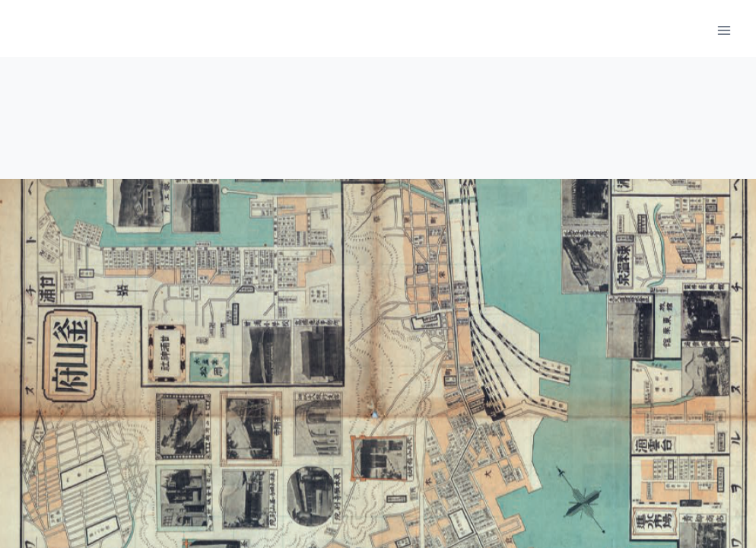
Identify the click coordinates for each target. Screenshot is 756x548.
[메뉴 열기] (724, 30)
